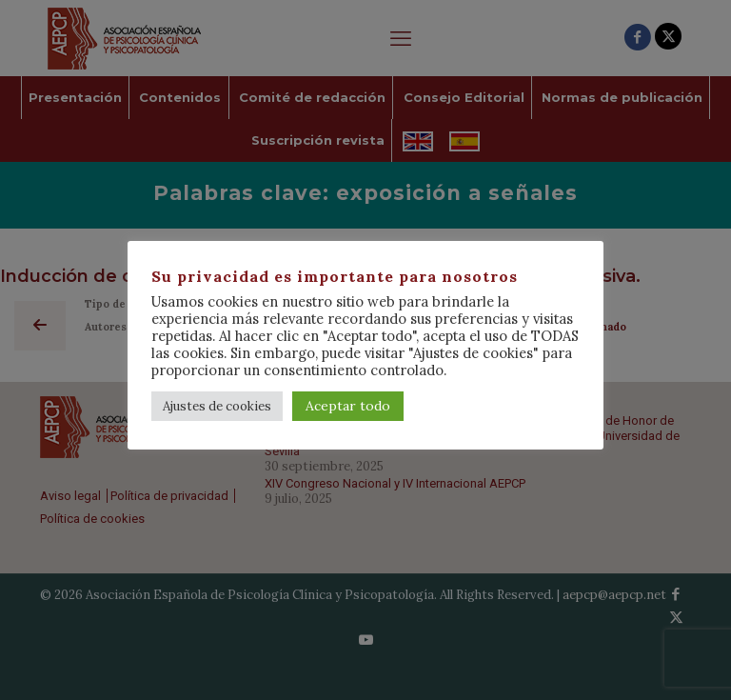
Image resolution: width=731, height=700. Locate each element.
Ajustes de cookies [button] (217, 406)
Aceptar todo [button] (348, 406)
